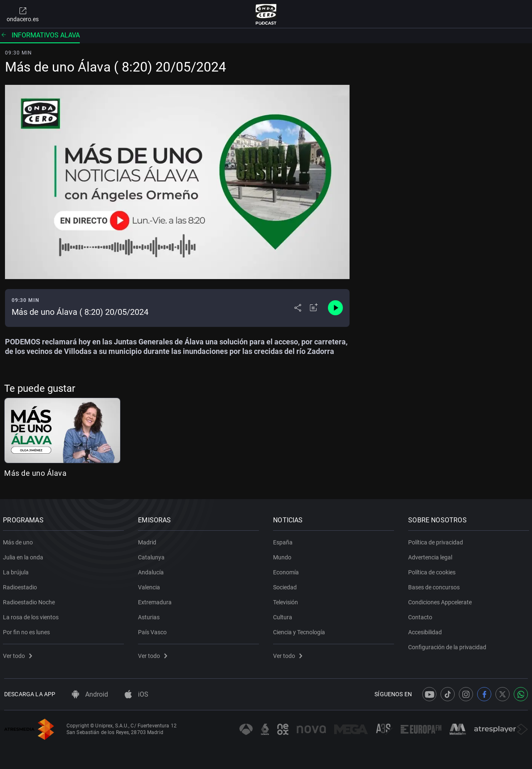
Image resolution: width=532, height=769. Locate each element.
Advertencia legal (431, 556)
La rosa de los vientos (32, 616)
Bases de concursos (435, 586)
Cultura (284, 616)
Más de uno (19, 541)
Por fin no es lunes (28, 631)
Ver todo (19, 654)
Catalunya (153, 556)
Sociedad (286, 586)
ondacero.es (23, 14)
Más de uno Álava (35, 473)
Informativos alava (40, 35)
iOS (137, 694)
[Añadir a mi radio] (314, 308)
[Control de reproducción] (335, 308)
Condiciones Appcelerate (441, 601)
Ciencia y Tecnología (300, 631)
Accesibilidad (426, 631)
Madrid (148, 541)
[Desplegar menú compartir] (298, 308)
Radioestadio (21, 586)
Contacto (421, 616)
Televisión (287, 601)
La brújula (17, 571)
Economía (287, 571)
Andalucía (152, 571)
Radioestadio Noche (30, 601)
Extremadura (156, 601)
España (284, 541)
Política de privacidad (437, 541)
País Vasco (154, 631)
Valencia (150, 586)
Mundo (283, 556)
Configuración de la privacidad (448, 645)
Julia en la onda (24, 556)
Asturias (150, 616)
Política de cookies (433, 571)
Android (90, 694)
